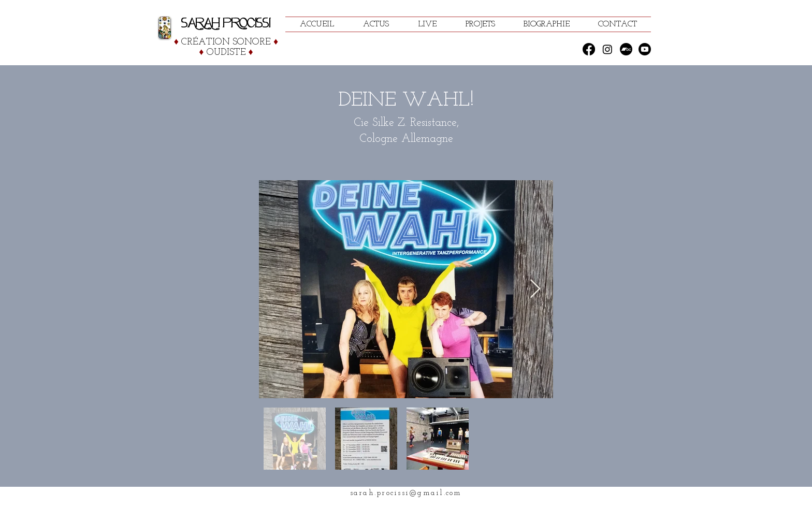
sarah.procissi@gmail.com (406, 493)
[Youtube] (645, 49)
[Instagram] (607, 49)
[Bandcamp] (626, 49)
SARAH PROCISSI (226, 23)
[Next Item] (535, 289)
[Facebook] (589, 49)
